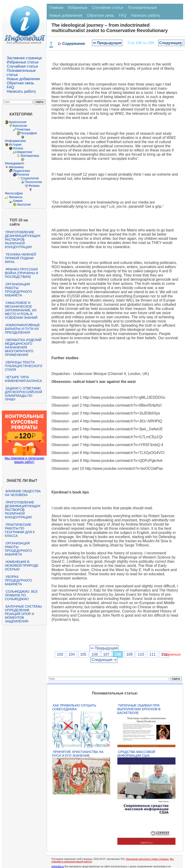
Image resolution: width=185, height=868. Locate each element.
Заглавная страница (24, 58)
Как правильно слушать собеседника (74, 707)
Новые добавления (23, 79)
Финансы (16, 197)
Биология (20, 126)
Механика (16, 167)
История (15, 145)
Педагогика (21, 171)
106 (95, 654)
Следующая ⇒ (104, 660)
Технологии (33, 182)
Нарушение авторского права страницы (147, 859)
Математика (30, 156)
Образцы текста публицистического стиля (24, 366)
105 (83, 654)
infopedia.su (58, 866)
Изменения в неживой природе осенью (22, 566)
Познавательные (142, 8)
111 (153, 654)
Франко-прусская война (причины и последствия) (21, 273)
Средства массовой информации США (136, 754)
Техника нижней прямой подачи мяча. (20, 258)
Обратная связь (20, 83)
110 (141, 654)
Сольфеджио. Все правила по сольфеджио (21, 595)
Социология (30, 178)
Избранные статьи (23, 62)
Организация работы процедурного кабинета (18, 290)
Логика (18, 148)
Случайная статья (22, 66)
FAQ (10, 87)
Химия (18, 201)
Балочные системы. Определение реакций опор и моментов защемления (24, 614)
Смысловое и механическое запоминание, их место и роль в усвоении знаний (21, 310)
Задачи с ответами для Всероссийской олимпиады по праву (23, 394)
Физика (34, 186)
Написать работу (21, 91)
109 (129, 654)
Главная (56, 8)
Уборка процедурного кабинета (18, 580)
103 (60, 654)
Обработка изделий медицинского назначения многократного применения (23, 347)
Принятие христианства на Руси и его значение (78, 754)
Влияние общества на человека (23, 493)
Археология (18, 122)
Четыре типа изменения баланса (23, 379)
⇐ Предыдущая (107, 43)
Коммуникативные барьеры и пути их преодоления (22, 329)
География (29, 133)
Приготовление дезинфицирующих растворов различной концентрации (23, 240)
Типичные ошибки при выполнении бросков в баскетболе (139, 709)
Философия (14, 193)
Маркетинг (25, 152)
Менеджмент (15, 163)
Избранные (78, 8)
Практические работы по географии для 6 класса (20, 530)
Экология (24, 204)
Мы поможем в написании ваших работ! (24, 460)
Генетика (23, 129)
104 (72, 654)
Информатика (15, 141)
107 (106, 654)
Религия (23, 174)
